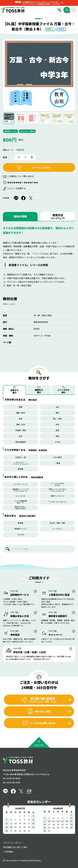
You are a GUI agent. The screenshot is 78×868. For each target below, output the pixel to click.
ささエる (21, 534)
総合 (21, 436)
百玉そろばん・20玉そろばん (21, 508)
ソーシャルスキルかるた (57, 484)
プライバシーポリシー (13, 843)
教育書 (21, 469)
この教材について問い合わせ (21, 176)
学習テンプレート (57, 496)
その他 (57, 442)
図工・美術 (57, 419)
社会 (57, 407)
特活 (57, 436)
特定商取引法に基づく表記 (15, 847)
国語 (21, 407)
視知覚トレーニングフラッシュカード (21, 490)
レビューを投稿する (17, 188)
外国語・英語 (21, 430)
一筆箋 (57, 463)
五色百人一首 (21, 457)
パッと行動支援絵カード (21, 502)
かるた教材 (57, 457)
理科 (57, 413)
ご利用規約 (8, 852)
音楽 (21, 419)
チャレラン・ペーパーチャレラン (21, 463)
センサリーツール (21, 484)
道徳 (57, 430)
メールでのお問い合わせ (39, 723)
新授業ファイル (11, 131)
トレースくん (21, 496)
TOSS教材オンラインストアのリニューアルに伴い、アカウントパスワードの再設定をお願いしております (41, 3)
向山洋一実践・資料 (57, 523)
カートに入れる (41, 167)
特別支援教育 (21, 442)
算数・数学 (21, 413)
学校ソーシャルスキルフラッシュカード (57, 490)
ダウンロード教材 (27, 131)
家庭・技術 (21, 424)
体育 (57, 424)
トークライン (57, 529)
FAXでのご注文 (39, 711)
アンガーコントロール (57, 502)
